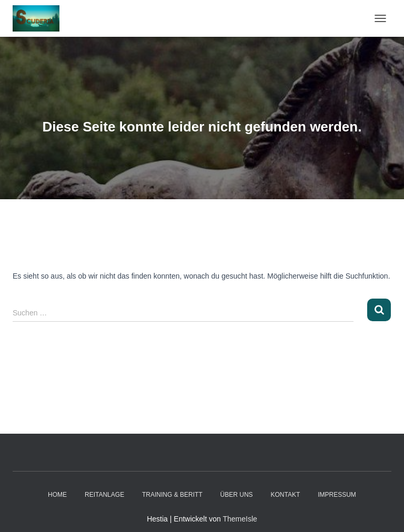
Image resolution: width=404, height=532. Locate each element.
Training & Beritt (172, 495)
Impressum (337, 495)
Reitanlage (104, 495)
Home (57, 495)
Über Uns (237, 495)
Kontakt (286, 495)
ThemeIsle (240, 519)
